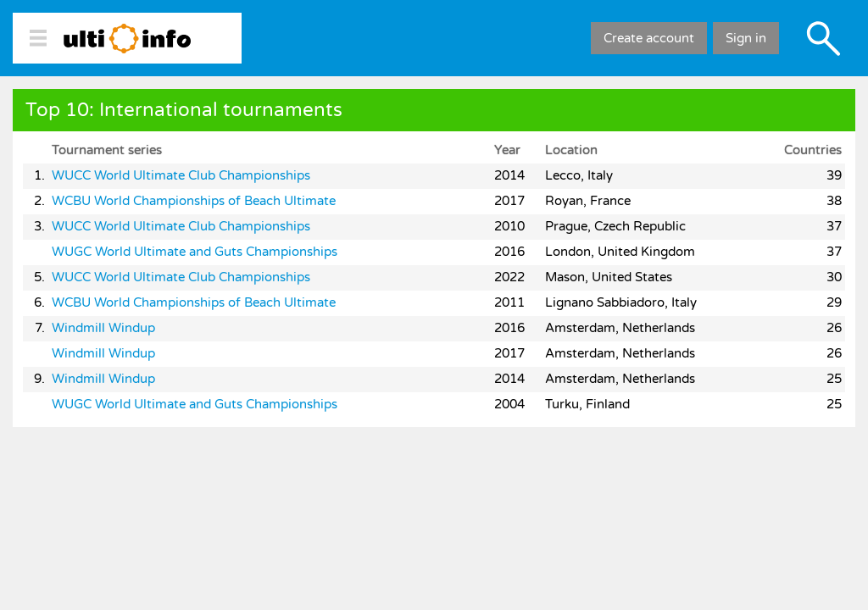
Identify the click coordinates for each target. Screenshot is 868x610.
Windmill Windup (103, 328)
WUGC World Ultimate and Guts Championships (195, 252)
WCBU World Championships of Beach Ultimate (194, 201)
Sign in (746, 38)
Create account (649, 38)
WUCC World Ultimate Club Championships (181, 175)
